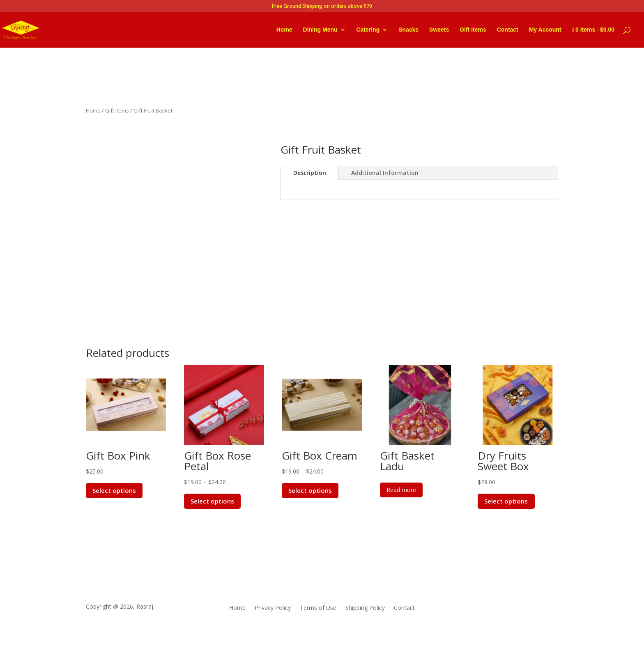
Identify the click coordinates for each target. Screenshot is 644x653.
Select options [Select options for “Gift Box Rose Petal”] (213, 501)
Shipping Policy (365, 608)
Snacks (408, 30)
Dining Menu (320, 30)
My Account (545, 30)
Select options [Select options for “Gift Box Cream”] (310, 490)
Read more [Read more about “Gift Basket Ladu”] (401, 490)
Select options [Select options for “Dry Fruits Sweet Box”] (506, 501)
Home (284, 30)
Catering (368, 30)
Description (310, 173)
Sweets (439, 30)
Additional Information (385, 173)
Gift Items (473, 30)
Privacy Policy (273, 608)
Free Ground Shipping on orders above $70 (322, 7)
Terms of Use (318, 608)
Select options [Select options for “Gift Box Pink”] (115, 490)
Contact (508, 30)
